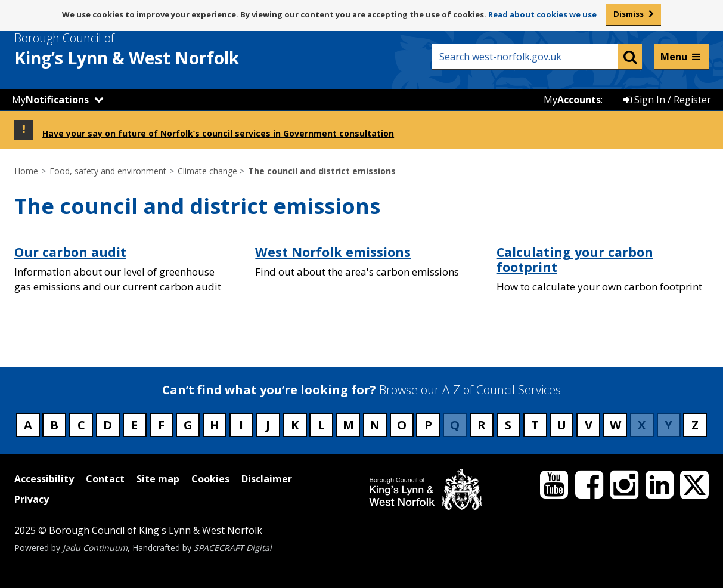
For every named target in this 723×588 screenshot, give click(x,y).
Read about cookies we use (542, 14)
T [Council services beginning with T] (535, 425)
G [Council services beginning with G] (188, 425)
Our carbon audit (70, 252)
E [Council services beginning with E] (134, 425)
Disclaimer (267, 479)
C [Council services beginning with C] (81, 425)
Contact (105, 479)
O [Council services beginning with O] (402, 425)
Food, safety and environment (108, 171)
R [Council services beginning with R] (482, 425)
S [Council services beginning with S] (508, 425)
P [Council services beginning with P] (428, 425)
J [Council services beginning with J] (268, 425)
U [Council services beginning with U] (561, 425)
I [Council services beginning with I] (241, 425)
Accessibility (44, 479)
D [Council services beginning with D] (108, 425)
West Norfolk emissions (333, 252)
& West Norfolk (148, 49)
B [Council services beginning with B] (54, 425)
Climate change (207, 171)
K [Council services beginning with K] (295, 425)
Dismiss (629, 14)
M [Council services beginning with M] (348, 425)
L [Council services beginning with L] (321, 425)
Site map (158, 479)
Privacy (32, 499)
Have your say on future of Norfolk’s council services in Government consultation (218, 133)
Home (26, 171)
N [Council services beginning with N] (375, 425)
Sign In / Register (667, 100)
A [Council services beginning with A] (28, 425)
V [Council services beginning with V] (589, 425)
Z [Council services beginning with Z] (695, 425)
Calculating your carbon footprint (575, 260)
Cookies (210, 479)
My (50, 100)
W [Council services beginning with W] (615, 425)
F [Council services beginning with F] (161, 425)
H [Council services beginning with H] (215, 425)
